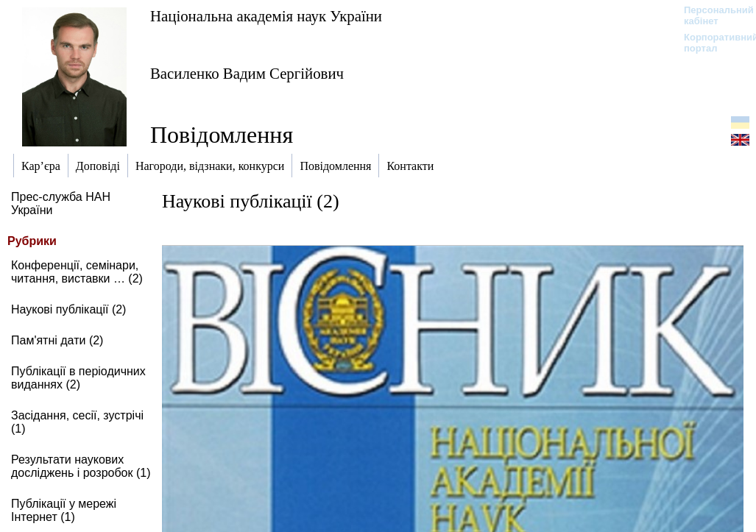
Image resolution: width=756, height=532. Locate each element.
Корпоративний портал (711, 43)
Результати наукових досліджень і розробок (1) (81, 466)
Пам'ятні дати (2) (57, 340)
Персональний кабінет (711, 15)
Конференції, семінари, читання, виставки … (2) (77, 272)
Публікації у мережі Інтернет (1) (64, 510)
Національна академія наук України (266, 16)
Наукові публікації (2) (68, 309)
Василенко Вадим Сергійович (247, 73)
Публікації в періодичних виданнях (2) (78, 378)
